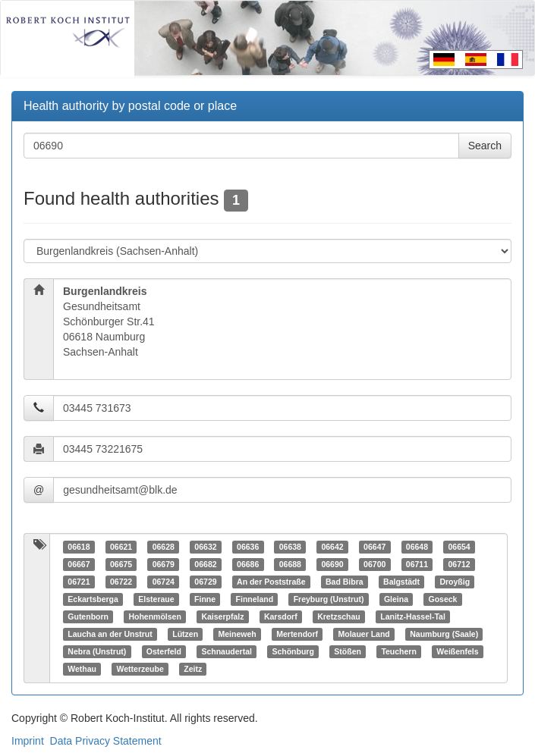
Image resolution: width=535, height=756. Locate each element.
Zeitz (193, 669)
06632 (205, 547)
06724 (164, 582)
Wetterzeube (140, 669)
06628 (164, 547)
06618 (79, 547)
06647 (374, 547)
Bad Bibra (345, 582)
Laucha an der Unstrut (110, 634)
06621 (121, 547)
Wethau (82, 669)
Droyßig (455, 582)
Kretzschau (339, 616)
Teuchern (398, 651)
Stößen (348, 651)
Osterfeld (164, 651)
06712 (459, 564)
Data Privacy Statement (106, 741)
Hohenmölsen (154, 616)
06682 (205, 564)
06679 (164, 564)
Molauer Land (364, 634)
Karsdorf (281, 616)
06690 (332, 564)
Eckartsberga (93, 599)
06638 (290, 547)
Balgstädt (401, 582)
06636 (248, 547)
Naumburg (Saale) (444, 634)
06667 (79, 564)
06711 (417, 564)
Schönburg (293, 651)
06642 (332, 547)
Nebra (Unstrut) (97, 651)
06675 (121, 564)
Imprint (28, 741)
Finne (205, 599)
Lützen (185, 634)
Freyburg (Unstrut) (329, 599)
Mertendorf (297, 634)
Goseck (442, 599)
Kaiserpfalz (222, 616)
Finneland (255, 599)
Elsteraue (156, 599)
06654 (459, 547)
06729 (205, 582)
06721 (79, 582)
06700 (374, 564)
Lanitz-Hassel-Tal (413, 616)
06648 (417, 547)
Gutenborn (88, 616)
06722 (121, 582)
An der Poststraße (271, 582)
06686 (248, 564)
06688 (290, 564)
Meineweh (238, 634)
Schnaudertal (227, 651)
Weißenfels (457, 651)
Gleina (396, 599)
